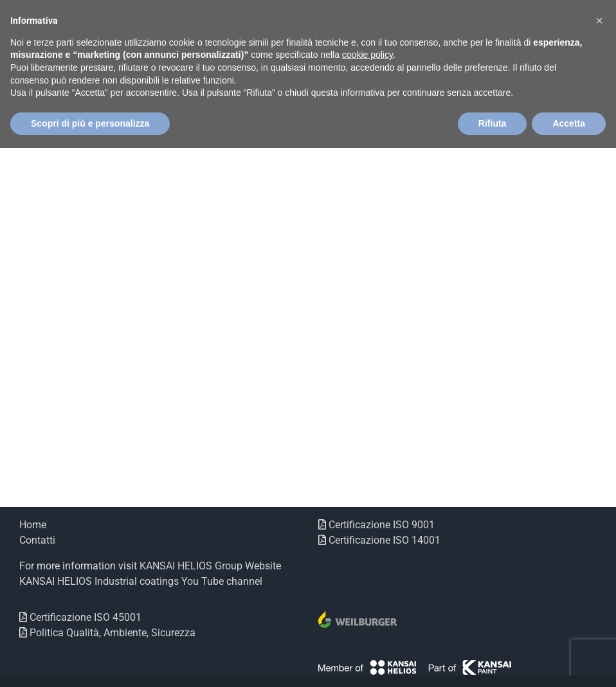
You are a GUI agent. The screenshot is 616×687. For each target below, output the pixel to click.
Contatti (37, 540)
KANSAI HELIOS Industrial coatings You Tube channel (141, 581)
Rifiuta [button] (493, 123)
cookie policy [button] (367, 55)
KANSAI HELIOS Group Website (210, 566)
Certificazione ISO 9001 (380, 525)
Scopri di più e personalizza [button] (90, 123)
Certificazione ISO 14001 (383, 540)
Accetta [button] (569, 123)
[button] (599, 21)
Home (33, 525)
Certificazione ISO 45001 (84, 617)
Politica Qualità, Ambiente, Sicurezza (111, 633)
